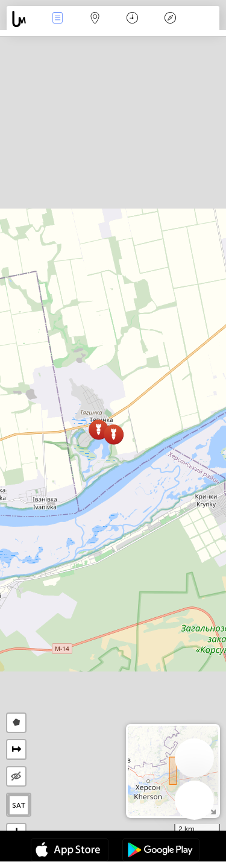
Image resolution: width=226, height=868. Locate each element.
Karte (95, 19)
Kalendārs (132, 19)
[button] (99, 429)
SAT (19, 805)
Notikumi (57, 19)
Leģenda (170, 19)
